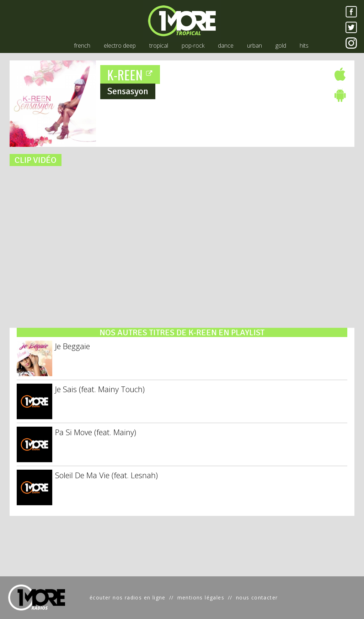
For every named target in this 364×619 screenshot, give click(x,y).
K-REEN (130, 74)
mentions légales (201, 597)
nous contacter (257, 597)
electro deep (120, 46)
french (82, 46)
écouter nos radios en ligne (128, 597)
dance (226, 46)
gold (281, 46)
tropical (159, 46)
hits (304, 46)
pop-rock (193, 46)
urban (255, 46)
